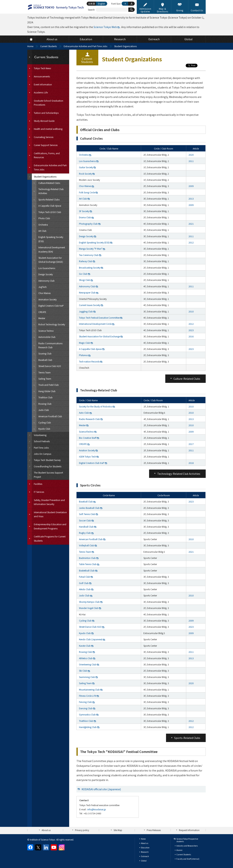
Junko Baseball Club (89, 508)
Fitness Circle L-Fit (88, 696)
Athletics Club (86, 658)
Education (145, 848)
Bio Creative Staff (88, 438)
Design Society (86, 236)
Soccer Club (85, 520)
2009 (191, 186)
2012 (191, 242)
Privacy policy (82, 830)
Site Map (118, 830)
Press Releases (154, 830)
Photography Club (88, 224)
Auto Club (84, 413)
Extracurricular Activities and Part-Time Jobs (85, 46)
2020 (191, 155)
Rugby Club (85, 533)
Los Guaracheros (87, 161)
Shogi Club (85, 280)
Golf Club (84, 583)
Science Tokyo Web (105, 27)
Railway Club (86, 261)
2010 (191, 311)
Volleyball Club (87, 545)
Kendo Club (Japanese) (91, 639)
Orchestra (84, 155)
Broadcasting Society (90, 268)
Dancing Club (86, 708)
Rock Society (85, 174)
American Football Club (91, 539)
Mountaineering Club (89, 690)
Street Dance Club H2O (90, 627)
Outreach (145, 856)
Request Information (189, 830)
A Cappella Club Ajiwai (90, 349)
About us (46, 830)
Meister (82, 425)
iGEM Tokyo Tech (87, 456)
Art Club (83, 199)
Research (145, 852)
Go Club (83, 274)
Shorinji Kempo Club (89, 602)
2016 (191, 336)
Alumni (179, 850)
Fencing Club (85, 702)
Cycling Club (85, 621)
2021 (191, 224)
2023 (191, 330)
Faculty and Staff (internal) (188, 859)
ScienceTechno (86, 432)
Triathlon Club (86, 721)
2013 (191, 199)
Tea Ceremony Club (89, 255)
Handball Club (86, 527)
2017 (191, 444)
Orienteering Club (88, 664)
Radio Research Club (89, 419)
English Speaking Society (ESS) (94, 242)
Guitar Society (86, 167)
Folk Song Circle (87, 192)
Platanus (83, 355)
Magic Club (85, 343)
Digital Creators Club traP (92, 463)
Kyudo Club (85, 633)
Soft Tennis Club (87, 514)
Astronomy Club (87, 286)
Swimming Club (87, 677)
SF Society (84, 211)
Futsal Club (85, 577)
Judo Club (84, 595)
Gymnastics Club (87, 714)
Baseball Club (86, 501)
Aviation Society (87, 450)
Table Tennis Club (88, 564)
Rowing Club (86, 652)
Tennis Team (85, 552)
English (101, 4)
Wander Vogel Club (89, 608)
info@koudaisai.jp (97, 809)
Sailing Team (85, 683)
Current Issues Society (90, 305)
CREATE (83, 444)
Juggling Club (86, 311)
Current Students (49, 46)
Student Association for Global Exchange (99, 336)
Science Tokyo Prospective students (187, 840)
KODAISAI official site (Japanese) (101, 789)
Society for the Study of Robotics (96, 406)
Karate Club (85, 646)
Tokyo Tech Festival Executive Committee (99, 318)
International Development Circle (95, 324)
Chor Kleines (85, 186)
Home (30, 46)
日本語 (92, 4)
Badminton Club (87, 558)
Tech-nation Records (89, 361)
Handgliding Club (88, 727)
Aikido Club (85, 589)
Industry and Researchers (187, 846)
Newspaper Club (87, 292)
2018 (191, 463)
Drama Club (85, 217)
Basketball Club (87, 570)
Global (144, 861)
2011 (191, 161)
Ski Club (83, 671)
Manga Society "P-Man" (91, 249)
